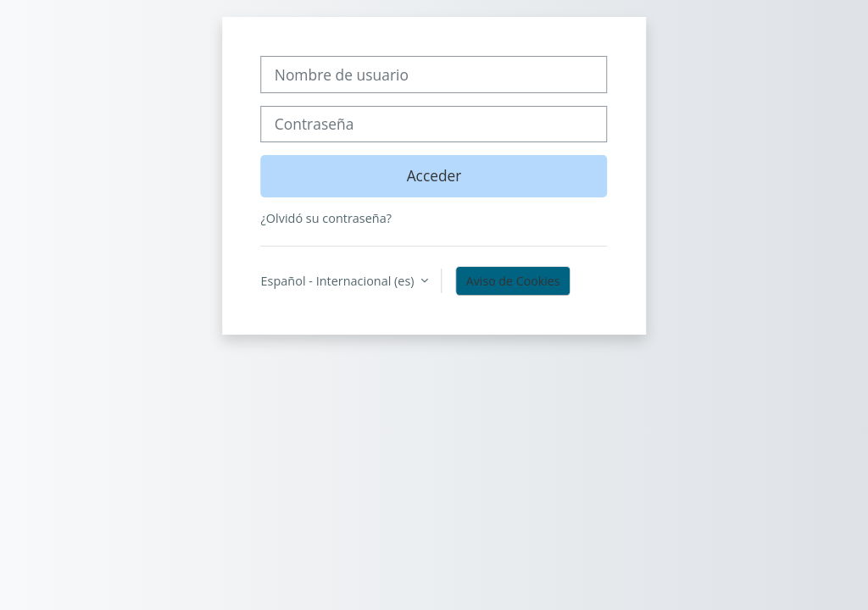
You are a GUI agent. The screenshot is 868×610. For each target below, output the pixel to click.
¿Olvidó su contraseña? (326, 218)
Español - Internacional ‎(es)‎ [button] (339, 281)
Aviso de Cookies (513, 281)
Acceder (434, 175)
